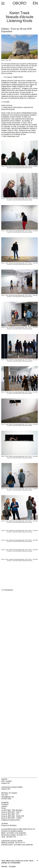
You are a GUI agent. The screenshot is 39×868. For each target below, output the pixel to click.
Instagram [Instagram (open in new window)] (5, 802)
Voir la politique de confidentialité (17, 862)
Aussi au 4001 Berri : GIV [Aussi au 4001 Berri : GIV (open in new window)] (10, 814)
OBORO (19, 3)
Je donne (5, 823)
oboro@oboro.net (8, 797)
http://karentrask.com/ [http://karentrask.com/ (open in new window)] (11, 136)
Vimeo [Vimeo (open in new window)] (3, 808)
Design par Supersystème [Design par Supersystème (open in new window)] (11, 820)
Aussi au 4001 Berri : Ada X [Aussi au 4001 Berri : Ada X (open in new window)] (11, 812)
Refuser (4, 866)
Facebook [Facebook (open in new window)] (5, 804)
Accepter (12, 866)
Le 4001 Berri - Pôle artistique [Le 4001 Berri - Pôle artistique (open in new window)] (12, 810)
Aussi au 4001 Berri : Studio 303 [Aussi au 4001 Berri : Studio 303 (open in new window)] (13, 816)
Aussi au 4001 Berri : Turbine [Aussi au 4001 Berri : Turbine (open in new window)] (11, 818)
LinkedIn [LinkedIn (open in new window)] (4, 806)
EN (35, 3)
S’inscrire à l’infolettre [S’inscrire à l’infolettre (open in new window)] (9, 825)
